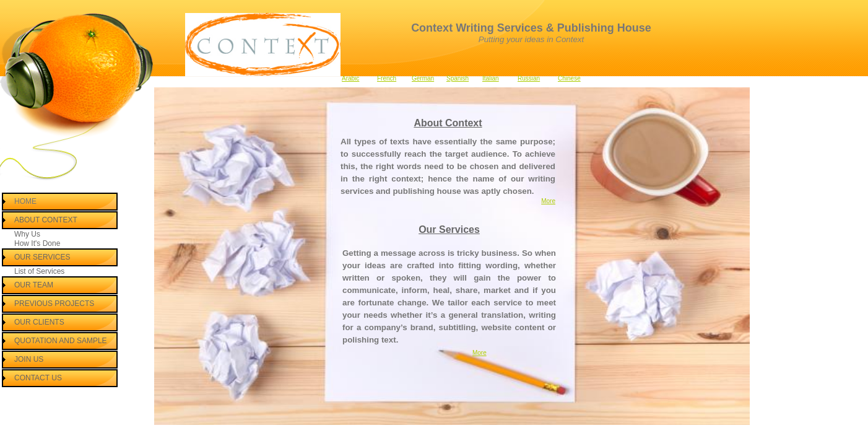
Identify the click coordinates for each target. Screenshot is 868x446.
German (423, 78)
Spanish (458, 78)
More (548, 201)
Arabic (350, 78)
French (387, 78)
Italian (491, 78)
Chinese (569, 78)
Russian (529, 78)
